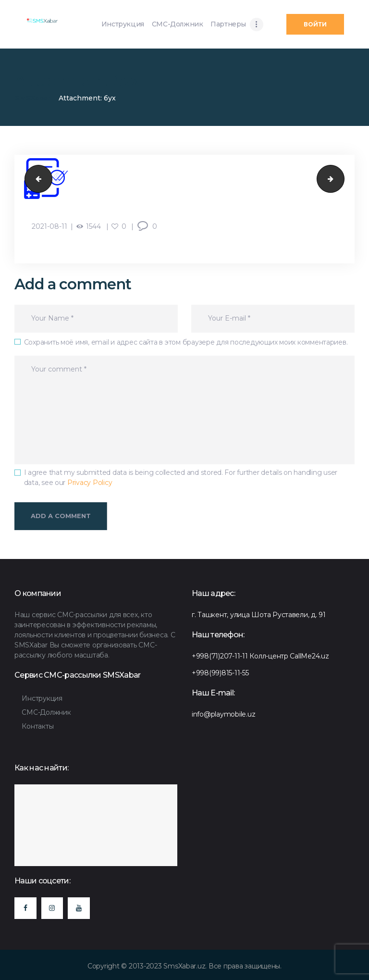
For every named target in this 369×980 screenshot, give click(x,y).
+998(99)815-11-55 (220, 673)
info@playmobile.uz (223, 714)
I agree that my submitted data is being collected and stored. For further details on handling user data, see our (181, 478)
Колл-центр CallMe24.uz (289, 656)
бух (35, 178)
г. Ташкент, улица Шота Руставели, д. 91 (259, 615)
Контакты (37, 726)
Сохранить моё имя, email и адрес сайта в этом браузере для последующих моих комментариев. (186, 342)
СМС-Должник (46, 712)
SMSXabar (33, 98)
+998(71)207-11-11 (220, 656)
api (341, 178)
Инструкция (42, 698)
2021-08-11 (49, 226)
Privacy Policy (90, 483)
